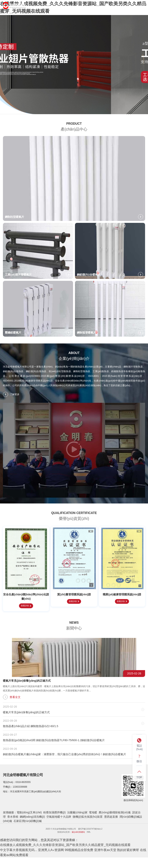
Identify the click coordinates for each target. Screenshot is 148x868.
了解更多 (11, 394)
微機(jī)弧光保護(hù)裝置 (88, 817)
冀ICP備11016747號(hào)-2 (90, 829)
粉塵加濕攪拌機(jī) (54, 812)
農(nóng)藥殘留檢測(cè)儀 (115, 812)
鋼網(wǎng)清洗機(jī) (32, 817)
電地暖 (93, 812)
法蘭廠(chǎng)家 (77, 812)
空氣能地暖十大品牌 (59, 817)
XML (89, 832)
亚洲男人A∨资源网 (51, 850)
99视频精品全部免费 (79, 850)
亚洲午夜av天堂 (105, 850)
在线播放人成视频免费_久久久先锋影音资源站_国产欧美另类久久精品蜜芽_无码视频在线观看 (65, 845)
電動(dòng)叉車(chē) (29, 812)
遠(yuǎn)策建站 (78, 832)
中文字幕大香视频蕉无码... (18, 850)
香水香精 (13, 817)
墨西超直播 (111, 817)
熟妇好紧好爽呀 (128, 850)
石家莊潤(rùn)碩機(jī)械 (28, 821)
